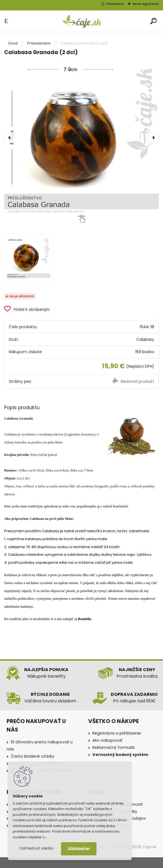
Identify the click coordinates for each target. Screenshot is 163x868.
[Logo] (82, 21)
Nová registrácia (146, 4)
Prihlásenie (115, 4)
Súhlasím (79, 849)
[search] (154, 21)
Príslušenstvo (39, 43)
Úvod (13, 43)
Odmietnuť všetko (36, 848)
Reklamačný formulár (114, 747)
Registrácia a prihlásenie (117, 733)
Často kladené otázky (32, 756)
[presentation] (10, 138)
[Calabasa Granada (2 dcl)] (81, 138)
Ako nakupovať (107, 740)
